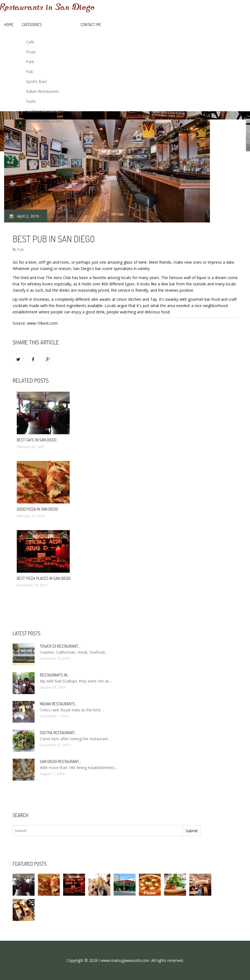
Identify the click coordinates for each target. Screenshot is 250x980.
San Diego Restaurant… (60, 762)
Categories (32, 25)
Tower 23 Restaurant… (60, 646)
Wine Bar (34, 131)
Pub (30, 72)
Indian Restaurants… (58, 704)
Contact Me (91, 25)
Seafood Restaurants (45, 111)
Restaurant (36, 161)
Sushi (31, 101)
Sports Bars (36, 81)
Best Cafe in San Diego (37, 440)
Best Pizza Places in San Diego (44, 578)
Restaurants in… (55, 675)
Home (9, 25)
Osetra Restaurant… (58, 733)
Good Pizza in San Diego (37, 509)
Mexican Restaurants (45, 121)
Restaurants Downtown (47, 141)
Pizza (31, 52)
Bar (29, 151)
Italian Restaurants (43, 91)
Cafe (30, 42)
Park (30, 62)
